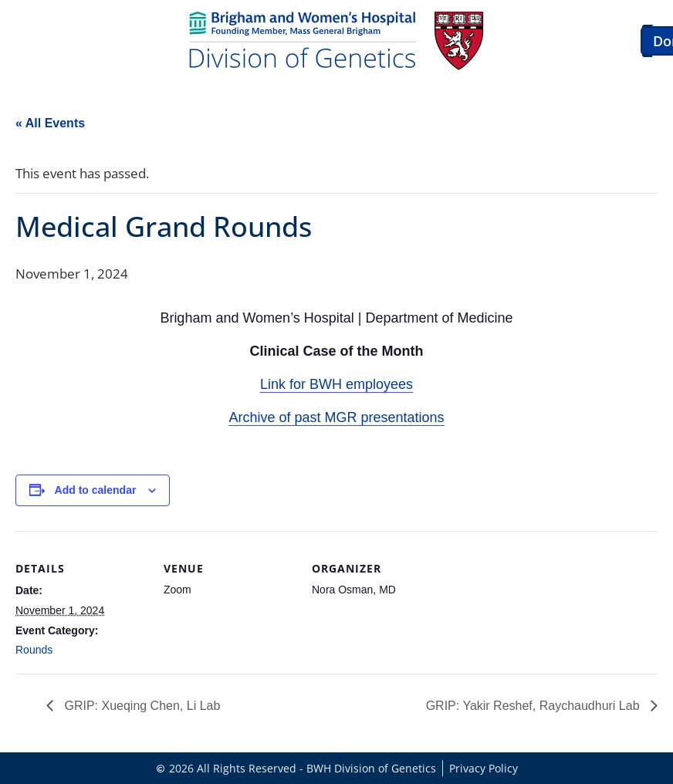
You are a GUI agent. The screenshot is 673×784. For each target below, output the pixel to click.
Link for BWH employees (336, 384)
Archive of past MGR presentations (336, 417)
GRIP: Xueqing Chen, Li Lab (140, 706)
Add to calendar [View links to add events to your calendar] (96, 490)
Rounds (34, 650)
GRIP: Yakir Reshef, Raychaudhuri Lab (534, 706)
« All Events (50, 123)
